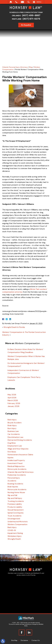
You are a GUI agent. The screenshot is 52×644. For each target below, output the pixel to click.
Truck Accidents (14, 516)
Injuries (10, 458)
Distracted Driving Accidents (20, 440)
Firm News (12, 452)
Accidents (12, 481)
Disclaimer (24, 640)
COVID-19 (12, 530)
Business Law (13, 431)
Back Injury (12, 420)
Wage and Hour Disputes (18, 449)
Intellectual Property (16, 460)
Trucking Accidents (16, 501)
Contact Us (36, 640)
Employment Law (15, 446)
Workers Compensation (17, 524)
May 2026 (12, 395)
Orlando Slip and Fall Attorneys (21, 472)
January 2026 (13, 406)
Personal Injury (14, 478)
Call (16, 2)
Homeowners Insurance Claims (20, 455)
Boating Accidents (15, 484)
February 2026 (14, 403)
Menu (39, 2)
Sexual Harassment (16, 510)
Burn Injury (12, 428)
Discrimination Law (15, 437)
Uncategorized (14, 519)
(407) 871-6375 (32, 19)
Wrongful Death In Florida (14, 327)
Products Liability (15, 507)
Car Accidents (14, 434)
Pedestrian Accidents (17, 475)
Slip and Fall (12, 495)
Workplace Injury (15, 536)
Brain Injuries (13, 487)
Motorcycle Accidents (17, 469)
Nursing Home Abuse (16, 492)
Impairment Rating (15, 533)
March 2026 (13, 400)
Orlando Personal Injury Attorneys (15, 67)
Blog (31, 67)
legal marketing (26, 624)
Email (22, 2)
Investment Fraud (15, 463)
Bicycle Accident (15, 423)
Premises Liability (15, 504)
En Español (27, 25)
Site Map (14, 640)
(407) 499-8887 (32, 15)
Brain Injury (12, 425)
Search (28, 2)
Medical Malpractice (16, 466)
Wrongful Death (14, 539)
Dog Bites (12, 443)
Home (11, 2)
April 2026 (12, 398)
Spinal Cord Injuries (16, 513)
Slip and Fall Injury (15, 498)
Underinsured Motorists (18, 522)
